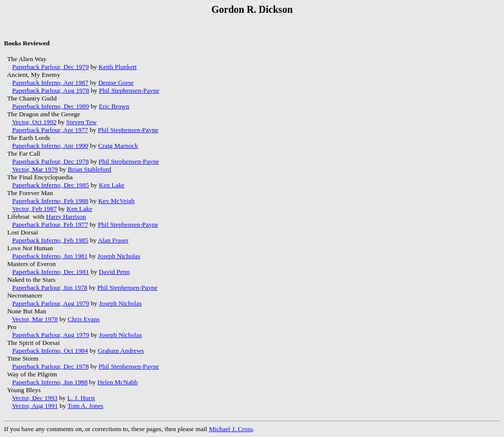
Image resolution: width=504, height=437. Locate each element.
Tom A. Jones (85, 406)
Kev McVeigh (116, 201)
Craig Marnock (118, 146)
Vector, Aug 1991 (35, 406)
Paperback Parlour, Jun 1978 (50, 287)
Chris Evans (84, 319)
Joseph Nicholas (119, 256)
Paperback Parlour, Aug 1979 (51, 303)
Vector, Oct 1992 (34, 122)
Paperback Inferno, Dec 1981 (51, 272)
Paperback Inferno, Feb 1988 (50, 201)
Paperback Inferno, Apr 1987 (50, 83)
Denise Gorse (116, 83)
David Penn (114, 272)
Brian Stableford (90, 169)
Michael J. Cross (231, 429)
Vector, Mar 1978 (35, 319)
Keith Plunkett (117, 67)
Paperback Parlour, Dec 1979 (51, 67)
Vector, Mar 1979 (35, 169)
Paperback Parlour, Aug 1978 (51, 90)
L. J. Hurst (81, 398)
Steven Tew (82, 122)
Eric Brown (114, 106)
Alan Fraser (113, 240)
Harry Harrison (66, 217)
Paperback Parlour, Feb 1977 (50, 224)
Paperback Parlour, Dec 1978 (51, 161)
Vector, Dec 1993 (34, 398)
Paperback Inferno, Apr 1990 (50, 146)
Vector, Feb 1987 (34, 209)
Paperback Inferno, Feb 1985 (50, 240)
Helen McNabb (118, 382)
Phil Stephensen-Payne (129, 90)
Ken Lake (112, 185)
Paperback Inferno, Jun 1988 (50, 382)
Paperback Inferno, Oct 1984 (50, 351)
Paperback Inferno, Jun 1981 (50, 256)
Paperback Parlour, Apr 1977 (50, 130)
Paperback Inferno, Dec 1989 (51, 106)
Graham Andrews (121, 351)
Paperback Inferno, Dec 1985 (51, 185)
